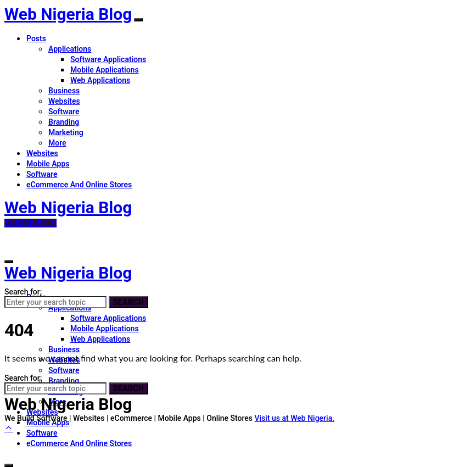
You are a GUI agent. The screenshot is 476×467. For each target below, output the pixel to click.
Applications (70, 49)
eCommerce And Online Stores (79, 185)
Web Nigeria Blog (68, 14)
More (57, 143)
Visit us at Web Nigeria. (295, 418)
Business (64, 91)
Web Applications (100, 80)
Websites (64, 101)
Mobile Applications (105, 70)
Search (128, 302)
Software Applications (108, 59)
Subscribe (30, 223)
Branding (64, 122)
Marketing (66, 132)
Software (64, 112)
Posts (36, 38)
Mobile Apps (48, 164)
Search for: (23, 292)
